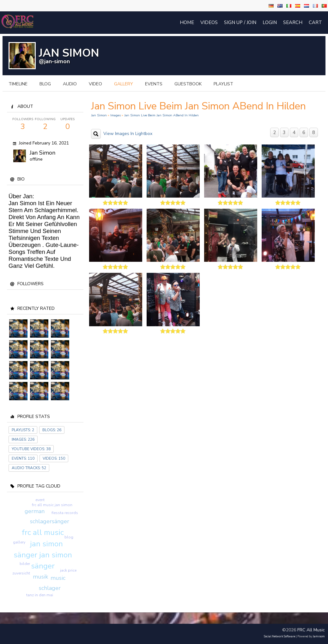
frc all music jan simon (52, 505)
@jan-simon (54, 61)
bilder (25, 564)
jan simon (46, 544)
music (58, 578)
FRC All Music (311, 630)
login (270, 22)
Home (187, 22)
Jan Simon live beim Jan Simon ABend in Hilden (161, 115)
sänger (43, 566)
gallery (124, 84)
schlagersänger (50, 521)
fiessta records (65, 513)
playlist (223, 84)
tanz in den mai (40, 595)
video (95, 84)
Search (293, 22)
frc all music (43, 532)
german (35, 511)
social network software (279, 636)
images (115, 115)
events (154, 84)
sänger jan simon (43, 555)
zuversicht (21, 573)
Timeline (18, 84)
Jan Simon (43, 153)
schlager (50, 588)
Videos (209, 22)
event (40, 500)
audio (70, 84)
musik (40, 577)
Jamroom (319, 636)
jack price (68, 570)
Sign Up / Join (240, 22)
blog (45, 84)
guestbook (188, 84)
